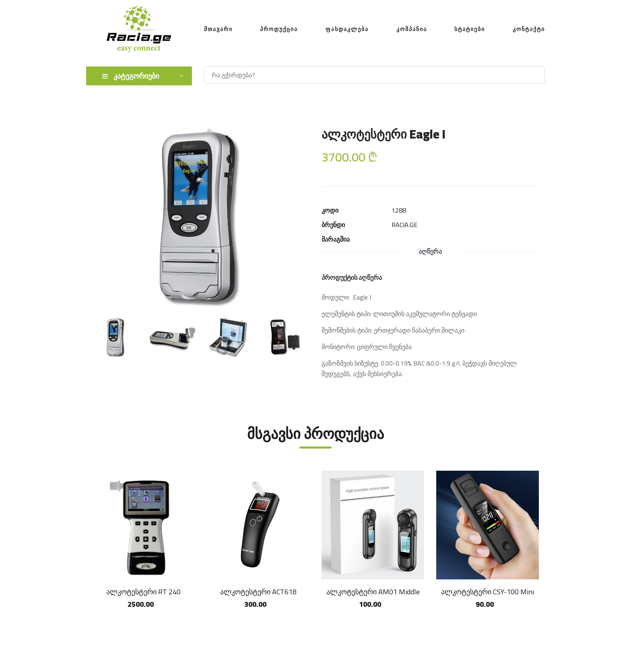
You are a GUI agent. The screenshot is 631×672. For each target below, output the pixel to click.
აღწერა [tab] (430, 251)
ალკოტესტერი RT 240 (143, 592)
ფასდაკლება (347, 29)
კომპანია (412, 29)
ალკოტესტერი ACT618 (258, 592)
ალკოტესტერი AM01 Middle (373, 592)
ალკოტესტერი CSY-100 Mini (488, 592)
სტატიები (470, 29)
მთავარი (218, 29)
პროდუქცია (279, 29)
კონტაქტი (529, 29)
